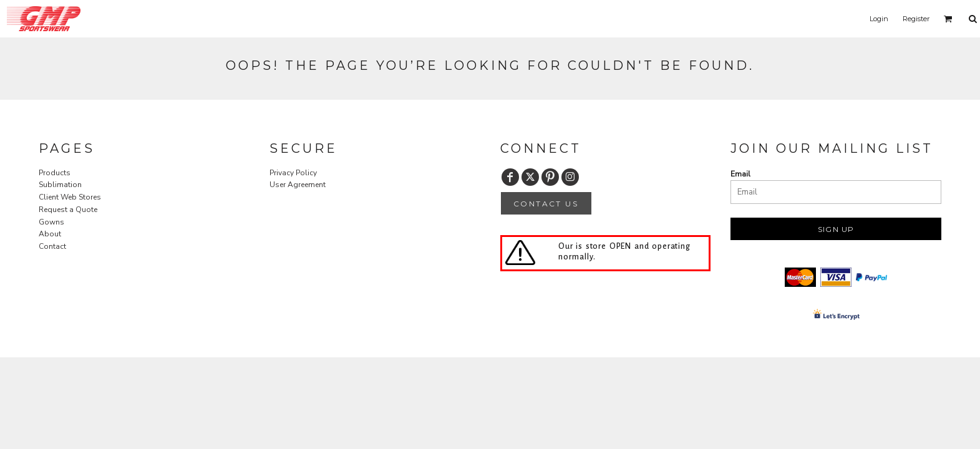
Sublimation (60, 185)
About (50, 234)
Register (916, 19)
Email (740, 174)
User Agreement (298, 185)
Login (879, 19)
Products (55, 173)
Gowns (51, 222)
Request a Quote (68, 210)
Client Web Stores (70, 197)
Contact (52, 246)
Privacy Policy (293, 173)
